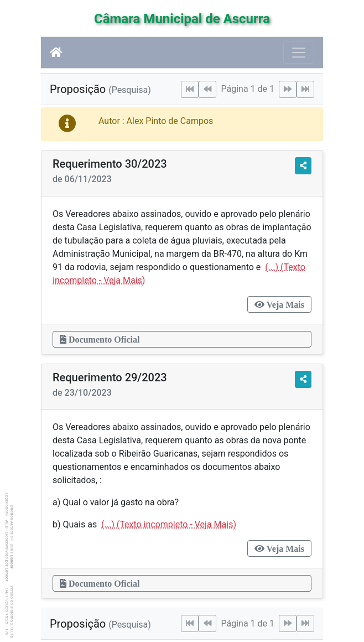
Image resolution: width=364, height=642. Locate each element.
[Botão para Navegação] (299, 53)
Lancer (12, 562)
